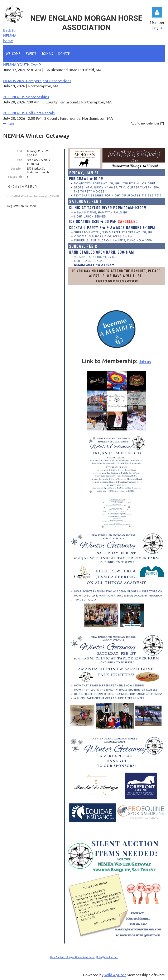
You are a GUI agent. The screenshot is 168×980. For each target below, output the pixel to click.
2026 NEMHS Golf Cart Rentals (29, 113)
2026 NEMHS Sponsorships (26, 97)
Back (11, 124)
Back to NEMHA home (10, 35)
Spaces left (15, 176)
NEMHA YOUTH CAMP (22, 64)
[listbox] (148, 123)
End (20, 160)
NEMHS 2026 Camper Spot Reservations (37, 81)
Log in (157, 12)
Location (17, 168)
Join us (145, 362)
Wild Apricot (115, 975)
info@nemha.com (108, 957)
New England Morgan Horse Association (73, 957)
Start (19, 151)
